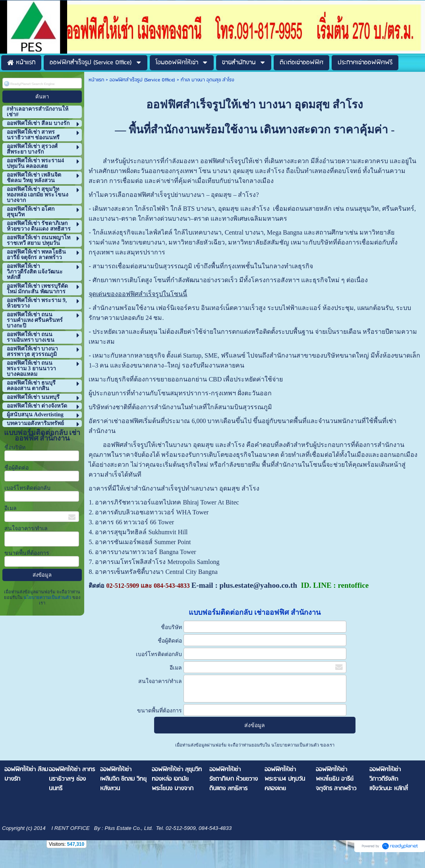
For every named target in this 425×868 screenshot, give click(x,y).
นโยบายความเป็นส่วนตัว (48, 597)
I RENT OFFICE (70, 828)
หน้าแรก (96, 80)
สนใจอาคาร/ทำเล (26, 528)
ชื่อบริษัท (15, 447)
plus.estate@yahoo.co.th (258, 585)
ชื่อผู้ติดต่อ (16, 468)
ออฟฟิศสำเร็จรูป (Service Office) (142, 80)
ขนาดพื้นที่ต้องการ (27, 553)
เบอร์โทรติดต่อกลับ (27, 488)
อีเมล (11, 508)
